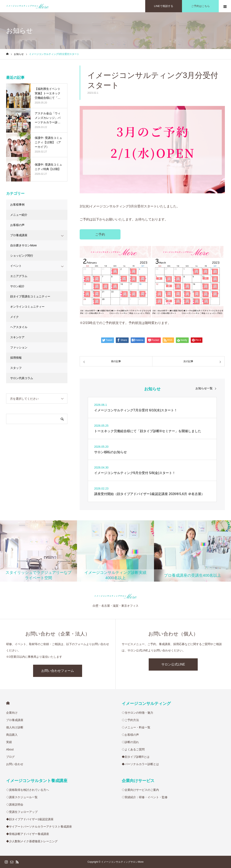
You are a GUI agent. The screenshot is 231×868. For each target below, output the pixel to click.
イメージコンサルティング (146, 703)
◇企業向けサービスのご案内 (140, 790)
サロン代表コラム (22, 378)
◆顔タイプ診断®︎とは (136, 757)
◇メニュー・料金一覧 (136, 727)
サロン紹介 (17, 286)
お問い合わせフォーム (58, 671)
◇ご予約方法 (130, 720)
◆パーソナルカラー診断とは (140, 764)
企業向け (12, 713)
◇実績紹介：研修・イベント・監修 (145, 797)
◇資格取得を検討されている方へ (28, 790)
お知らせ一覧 (204, 388)
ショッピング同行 (22, 256)
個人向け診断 (15, 727)
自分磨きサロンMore (23, 245)
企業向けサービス (138, 781)
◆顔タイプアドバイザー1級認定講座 (30, 819)
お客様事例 (17, 205)
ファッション (19, 347)
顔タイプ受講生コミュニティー (30, 296)
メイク (15, 317)
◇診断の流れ (130, 742)
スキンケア (17, 337)
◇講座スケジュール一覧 (22, 797)
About (10, 749)
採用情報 (16, 358)
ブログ (10, 757)
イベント (16, 266)
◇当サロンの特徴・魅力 (137, 713)
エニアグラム (19, 276)
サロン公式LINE (173, 664)
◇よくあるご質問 (133, 749)
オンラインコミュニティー (27, 307)
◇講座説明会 (15, 805)
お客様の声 (17, 225)
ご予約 (100, 234)
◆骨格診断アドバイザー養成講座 (28, 834)
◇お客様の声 (130, 735)
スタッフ (16, 368)
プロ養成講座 (19, 235)
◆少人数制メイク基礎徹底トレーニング (32, 841)
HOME (8, 703)
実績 (9, 742)
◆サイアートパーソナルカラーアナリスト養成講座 (39, 827)
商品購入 (12, 735)
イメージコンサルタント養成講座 (37, 781)
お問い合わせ (15, 764)
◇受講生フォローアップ (22, 812)
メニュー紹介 (19, 215)
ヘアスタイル (19, 327)
